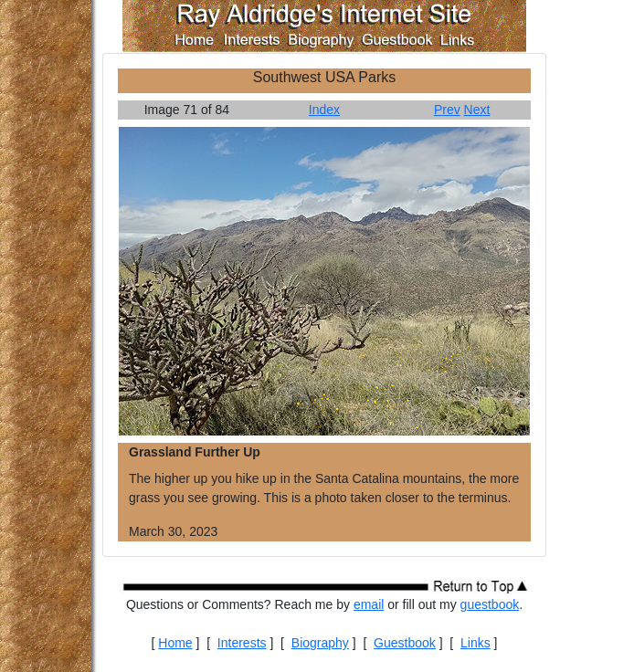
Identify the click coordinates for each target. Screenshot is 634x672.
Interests (242, 643)
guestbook (490, 604)
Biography (320, 643)
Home (175, 643)
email (369, 604)
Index (324, 110)
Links (475, 643)
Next (477, 110)
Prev (447, 110)
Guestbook (405, 643)
